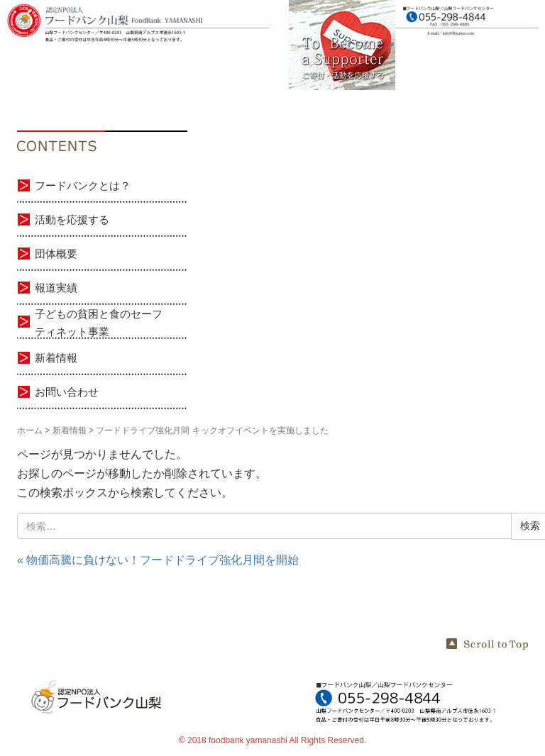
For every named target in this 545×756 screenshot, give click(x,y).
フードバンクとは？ (83, 185)
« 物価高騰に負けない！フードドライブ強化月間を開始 (158, 560)
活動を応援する (72, 219)
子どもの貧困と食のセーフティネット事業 (99, 323)
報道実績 (56, 288)
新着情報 (56, 358)
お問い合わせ (67, 392)
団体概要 (56, 254)
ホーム (30, 430)
